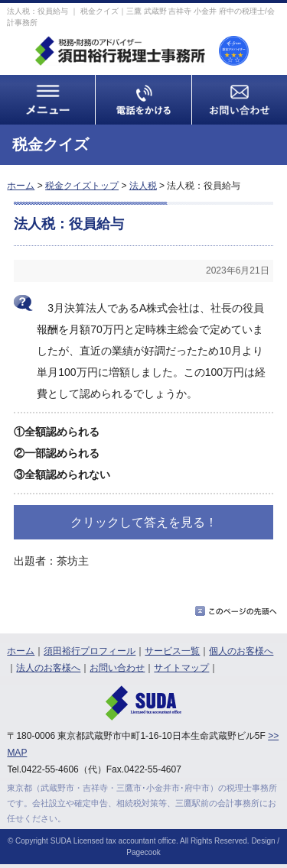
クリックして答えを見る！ (144, 522)
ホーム (21, 186)
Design (263, 841)
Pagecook (143, 852)
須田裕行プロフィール (90, 651)
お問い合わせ (117, 668)
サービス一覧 (172, 651)
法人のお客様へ (48, 668)
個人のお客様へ (241, 651)
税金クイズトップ (82, 186)
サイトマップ (181, 668)
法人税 (143, 186)
